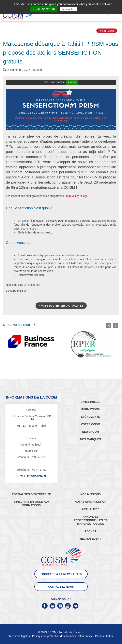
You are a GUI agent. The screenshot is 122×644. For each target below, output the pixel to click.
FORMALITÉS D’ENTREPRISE (31, 494)
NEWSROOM (91, 432)
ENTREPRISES (91, 402)
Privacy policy (87, 9)
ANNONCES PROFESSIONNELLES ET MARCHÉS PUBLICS (91, 520)
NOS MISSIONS (91, 494)
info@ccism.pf (37, 476)
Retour (107, 31)
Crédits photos (104, 636)
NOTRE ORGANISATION (91, 502)
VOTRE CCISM (91, 424)
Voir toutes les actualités (61, 306)
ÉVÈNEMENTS (90, 417)
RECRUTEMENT (91, 539)
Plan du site (86, 636)
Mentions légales (19, 636)
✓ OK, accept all (44, 9)
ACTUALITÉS (91, 509)
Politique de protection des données (54, 636)
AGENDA (91, 531)
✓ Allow (72, 82)
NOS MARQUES (91, 439)
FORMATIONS (91, 409)
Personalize (68, 9)
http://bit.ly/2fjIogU (77, 196)
